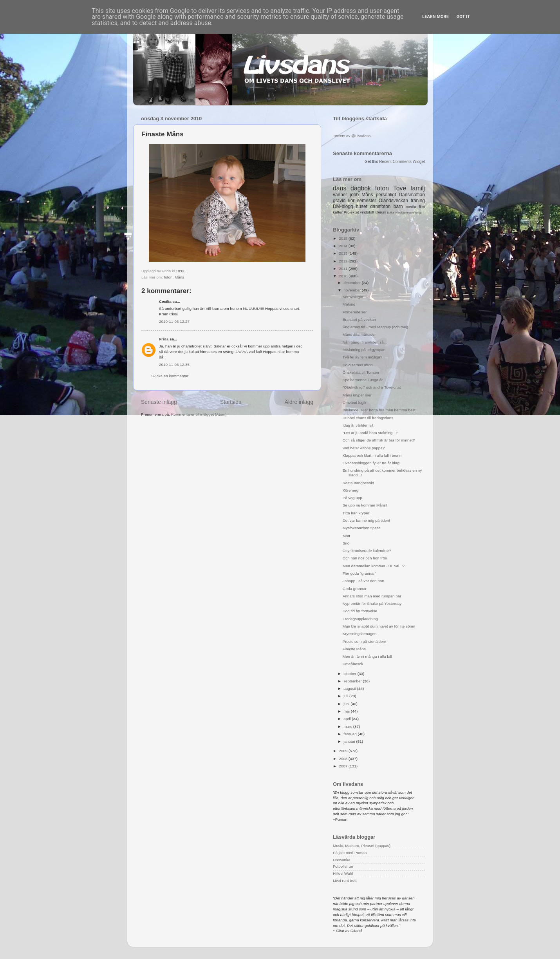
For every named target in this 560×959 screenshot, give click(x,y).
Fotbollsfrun (343, 866)
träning (418, 201)
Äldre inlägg (299, 402)
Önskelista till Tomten (361, 372)
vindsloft (367, 212)
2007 (344, 766)
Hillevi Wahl (343, 873)
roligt (418, 213)
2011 (344, 269)
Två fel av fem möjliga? (363, 357)
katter (338, 212)
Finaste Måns (354, 649)
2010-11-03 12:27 (174, 321)
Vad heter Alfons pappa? (364, 448)
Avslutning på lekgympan (364, 350)
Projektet (351, 212)
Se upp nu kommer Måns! (365, 505)
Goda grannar (355, 589)
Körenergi (351, 490)
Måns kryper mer (357, 395)
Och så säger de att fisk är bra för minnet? (379, 440)
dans (340, 188)
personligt (386, 195)
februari (350, 734)
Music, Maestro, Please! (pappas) (362, 846)
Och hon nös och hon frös (365, 558)
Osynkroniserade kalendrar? (367, 551)
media (411, 207)
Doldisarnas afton (358, 365)
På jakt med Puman (350, 853)
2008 (344, 759)
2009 (344, 751)
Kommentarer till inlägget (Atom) (199, 414)
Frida (164, 339)
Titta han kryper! (357, 513)
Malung (349, 304)
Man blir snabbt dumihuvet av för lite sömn (379, 626)
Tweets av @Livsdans (352, 136)
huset (362, 206)
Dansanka (341, 860)
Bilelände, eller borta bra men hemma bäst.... (381, 410)
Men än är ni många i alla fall (367, 656)
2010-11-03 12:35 (174, 365)
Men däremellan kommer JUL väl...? (374, 566)
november (353, 290)
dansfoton (380, 206)
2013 (344, 253)
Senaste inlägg (159, 402)
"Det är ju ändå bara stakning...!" (370, 433)
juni (347, 704)
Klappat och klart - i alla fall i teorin (372, 455)
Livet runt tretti (345, 880)
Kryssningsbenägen (360, 634)
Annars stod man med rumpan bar (372, 596)
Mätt (346, 536)
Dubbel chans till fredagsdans (368, 418)
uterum (381, 212)
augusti (350, 688)
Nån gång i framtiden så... (365, 342)
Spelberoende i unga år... (364, 380)
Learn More (435, 17)
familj (418, 188)
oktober (350, 674)
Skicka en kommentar (170, 376)
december (353, 283)
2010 (344, 276)
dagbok (361, 188)
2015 (344, 238)
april (348, 719)
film (422, 207)
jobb (354, 195)
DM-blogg (343, 206)
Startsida (231, 402)
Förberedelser (355, 312)
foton (168, 277)
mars (348, 726)
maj (347, 711)
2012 (344, 261)
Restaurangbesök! (358, 483)
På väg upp (352, 498)
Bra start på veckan (359, 319)
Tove (400, 188)
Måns (179, 277)
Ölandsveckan (393, 201)
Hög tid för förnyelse (360, 611)
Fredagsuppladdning (360, 619)
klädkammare (405, 213)
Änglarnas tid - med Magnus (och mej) (375, 327)
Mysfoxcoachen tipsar (361, 528)
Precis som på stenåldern (364, 641)
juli (346, 696)
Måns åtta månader (359, 334)
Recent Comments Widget (402, 162)
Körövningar (353, 297)
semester (367, 201)
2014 (344, 246)
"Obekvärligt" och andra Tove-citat (372, 387)
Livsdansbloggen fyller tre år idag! (372, 463)
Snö (346, 543)
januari (350, 741)
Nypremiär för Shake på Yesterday (372, 603)
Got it (463, 17)
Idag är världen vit (358, 425)
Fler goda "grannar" (359, 573)
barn (398, 206)
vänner (340, 195)
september (353, 681)
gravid (339, 201)
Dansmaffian (412, 195)
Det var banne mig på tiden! (366, 520)
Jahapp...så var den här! (364, 581)
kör (351, 201)
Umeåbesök (353, 664)
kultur (391, 213)
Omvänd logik (354, 403)
